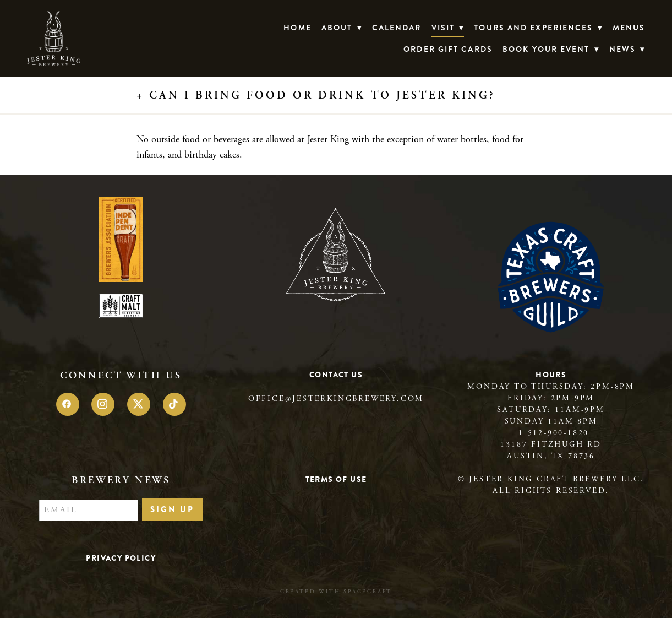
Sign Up (172, 509)
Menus (629, 28)
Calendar (397, 28)
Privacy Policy (121, 558)
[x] (139, 404)
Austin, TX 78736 (551, 456)
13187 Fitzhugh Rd (551, 444)
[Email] (89, 511)
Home (297, 28)
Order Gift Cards (448, 49)
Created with (336, 592)
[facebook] (68, 404)
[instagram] (103, 404)
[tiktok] (174, 404)
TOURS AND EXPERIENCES (538, 28)
